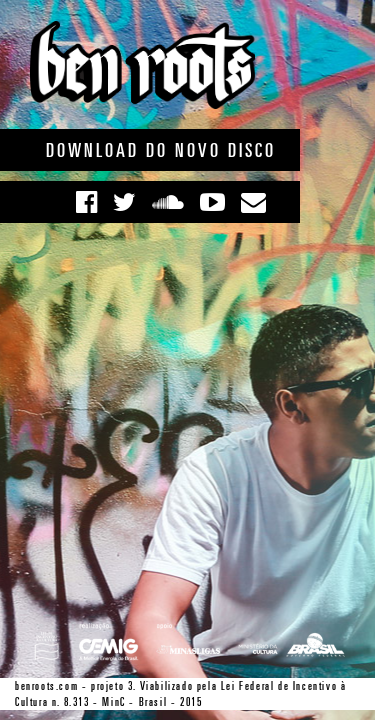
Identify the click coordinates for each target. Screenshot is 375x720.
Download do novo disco (161, 150)
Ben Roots (142, 65)
